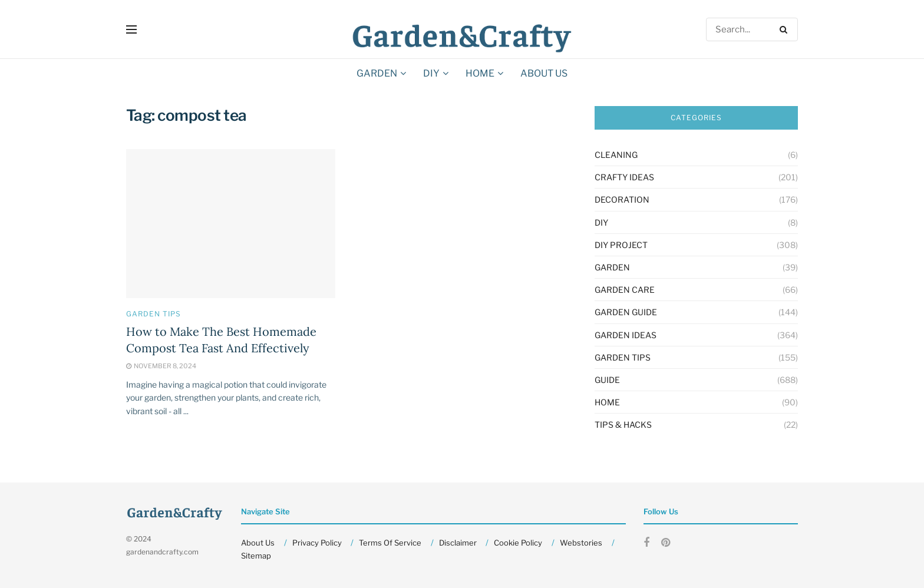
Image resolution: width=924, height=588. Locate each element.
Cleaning (616, 155)
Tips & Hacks (623, 425)
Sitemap (256, 556)
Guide (607, 380)
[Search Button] (786, 29)
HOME (480, 73)
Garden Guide (626, 312)
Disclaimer (458, 543)
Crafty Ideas (624, 177)
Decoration (622, 199)
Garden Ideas (626, 335)
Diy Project (621, 245)
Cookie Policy (518, 543)
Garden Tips (154, 314)
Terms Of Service (390, 543)
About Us (544, 73)
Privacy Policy (317, 543)
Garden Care (625, 290)
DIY (431, 73)
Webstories (581, 543)
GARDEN (377, 73)
